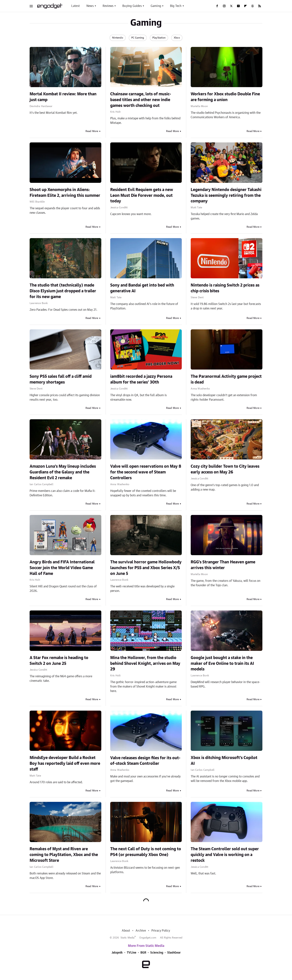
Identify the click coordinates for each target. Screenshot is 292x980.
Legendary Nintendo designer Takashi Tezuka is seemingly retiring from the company (226, 195)
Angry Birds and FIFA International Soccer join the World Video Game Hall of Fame (62, 568)
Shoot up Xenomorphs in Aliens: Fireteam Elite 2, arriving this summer (65, 193)
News (90, 6)
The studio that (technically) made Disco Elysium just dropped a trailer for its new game (63, 291)
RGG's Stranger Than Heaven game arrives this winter (223, 565)
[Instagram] (224, 6)
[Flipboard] (245, 6)
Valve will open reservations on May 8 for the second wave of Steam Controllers (146, 472)
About (126, 931)
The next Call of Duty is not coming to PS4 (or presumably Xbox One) (146, 852)
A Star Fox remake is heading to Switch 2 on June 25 (59, 661)
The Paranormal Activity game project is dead (226, 379)
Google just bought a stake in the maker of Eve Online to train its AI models (222, 664)
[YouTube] (238, 6)
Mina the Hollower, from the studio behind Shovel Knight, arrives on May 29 (145, 664)
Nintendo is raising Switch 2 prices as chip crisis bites (225, 288)
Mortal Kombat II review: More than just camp (63, 97)
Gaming (156, 6)
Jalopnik (117, 953)
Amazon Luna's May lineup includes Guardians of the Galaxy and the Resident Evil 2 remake (63, 472)
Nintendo (118, 38)
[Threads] (253, 6)
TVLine (132, 953)
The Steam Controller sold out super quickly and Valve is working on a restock (225, 855)
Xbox (177, 38)
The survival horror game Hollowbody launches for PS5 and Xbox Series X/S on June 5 (146, 568)
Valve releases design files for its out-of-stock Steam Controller (145, 761)
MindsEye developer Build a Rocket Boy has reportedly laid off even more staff (65, 763)
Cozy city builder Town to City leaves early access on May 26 (225, 469)
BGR (143, 953)
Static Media (127, 938)
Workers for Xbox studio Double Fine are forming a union (225, 97)
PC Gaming (138, 38)
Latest (76, 6)
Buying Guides (132, 6)
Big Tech (176, 6)
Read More (92, 131)
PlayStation (159, 38)
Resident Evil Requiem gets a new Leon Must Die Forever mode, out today (142, 195)
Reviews (108, 6)
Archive (141, 931)
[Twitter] (231, 6)
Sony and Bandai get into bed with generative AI (142, 288)
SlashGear (174, 953)
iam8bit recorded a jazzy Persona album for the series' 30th (141, 379)
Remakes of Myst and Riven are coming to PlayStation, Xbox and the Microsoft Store (64, 855)
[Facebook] (217, 6)
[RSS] (260, 6)
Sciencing (157, 953)
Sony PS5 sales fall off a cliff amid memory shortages (61, 379)
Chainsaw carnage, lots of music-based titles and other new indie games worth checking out (141, 100)
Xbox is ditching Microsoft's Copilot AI (224, 761)
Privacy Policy (161, 931)
